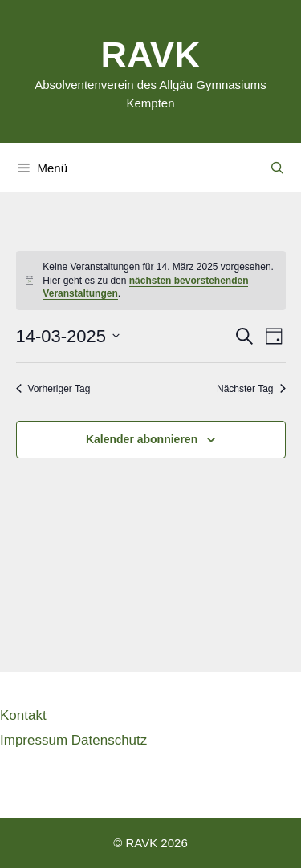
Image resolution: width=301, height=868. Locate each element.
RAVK (150, 53)
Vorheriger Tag (53, 389)
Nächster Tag (251, 389)
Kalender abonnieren (142, 439)
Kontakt (23, 715)
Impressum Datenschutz (73, 739)
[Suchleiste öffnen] (277, 168)
